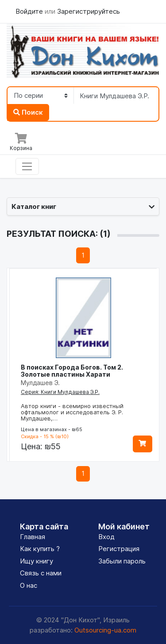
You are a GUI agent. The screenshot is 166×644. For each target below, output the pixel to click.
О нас (29, 585)
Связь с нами (41, 573)
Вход (106, 537)
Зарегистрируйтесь (89, 11)
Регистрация (119, 549)
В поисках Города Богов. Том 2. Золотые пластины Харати (72, 371)
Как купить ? (40, 549)
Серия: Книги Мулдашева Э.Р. (60, 392)
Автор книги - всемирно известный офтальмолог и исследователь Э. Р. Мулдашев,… (72, 412)
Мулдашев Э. (40, 383)
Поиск (28, 112)
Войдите (30, 11)
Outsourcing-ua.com (105, 630)
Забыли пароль (122, 561)
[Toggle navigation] (27, 166)
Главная (33, 537)
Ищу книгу (37, 561)
